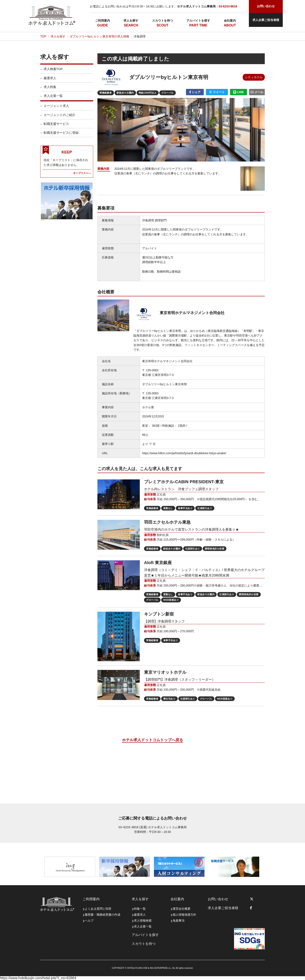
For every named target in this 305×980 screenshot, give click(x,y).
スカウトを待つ (162, 21)
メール (257, 92)
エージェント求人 (56, 109)
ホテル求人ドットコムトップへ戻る (152, 740)
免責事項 (179, 921)
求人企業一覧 (53, 99)
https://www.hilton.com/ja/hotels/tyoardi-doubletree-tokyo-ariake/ (184, 453)
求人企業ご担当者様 (266, 20)
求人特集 (50, 90)
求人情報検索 (143, 921)
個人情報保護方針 (184, 915)
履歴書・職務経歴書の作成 (103, 915)
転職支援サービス (56, 126)
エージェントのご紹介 (60, 118)
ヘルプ (89, 921)
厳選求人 (50, 81)
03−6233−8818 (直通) (133, 827)
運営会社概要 (182, 909)
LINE (238, 92)
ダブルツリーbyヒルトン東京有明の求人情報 (99, 36)
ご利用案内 (103, 21)
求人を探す (131, 21)
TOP (43, 36)
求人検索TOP (53, 72)
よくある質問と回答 (98, 909)
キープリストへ (82, 176)
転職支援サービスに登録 (61, 136)
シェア (195, 92)
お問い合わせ (218, 899)
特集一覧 (140, 909)
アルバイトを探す (198, 21)
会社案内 (230, 21)
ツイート (217, 92)
